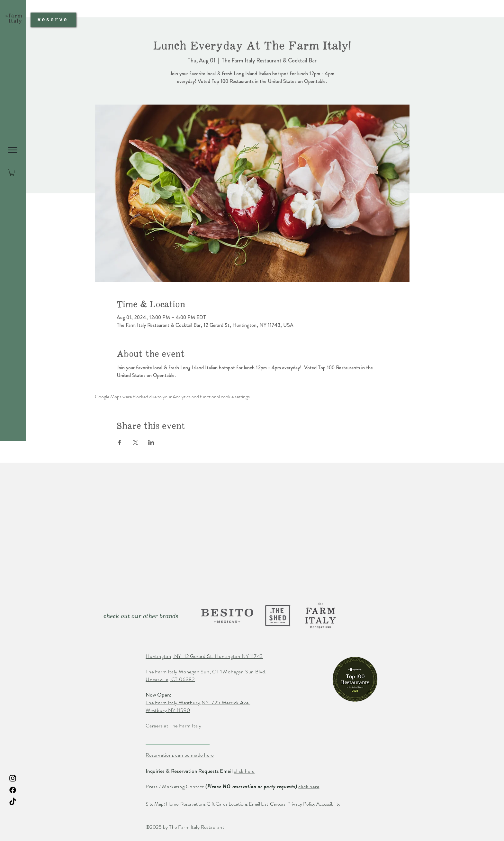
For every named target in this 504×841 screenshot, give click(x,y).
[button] (13, 150)
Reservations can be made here (180, 755)
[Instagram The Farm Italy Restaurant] (13, 778)
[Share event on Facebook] (120, 442)
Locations (238, 804)
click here (244, 771)
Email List (258, 804)
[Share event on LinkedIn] (151, 442)
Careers (278, 804)
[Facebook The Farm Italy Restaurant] (13, 790)
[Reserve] (53, 20)
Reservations (193, 804)
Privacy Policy (301, 804)
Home (172, 804)
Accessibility (328, 804)
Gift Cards (217, 804)
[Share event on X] (135, 442)
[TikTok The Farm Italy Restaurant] (13, 802)
